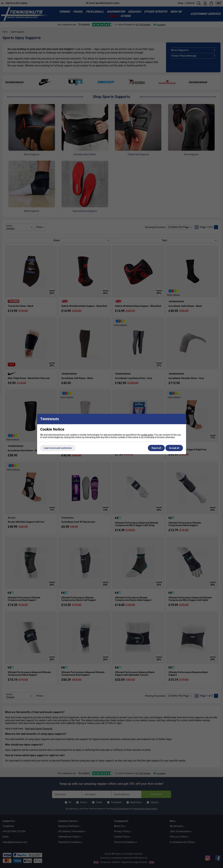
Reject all (156, 448)
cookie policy (147, 435)
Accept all (174, 448)
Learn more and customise (58, 448)
